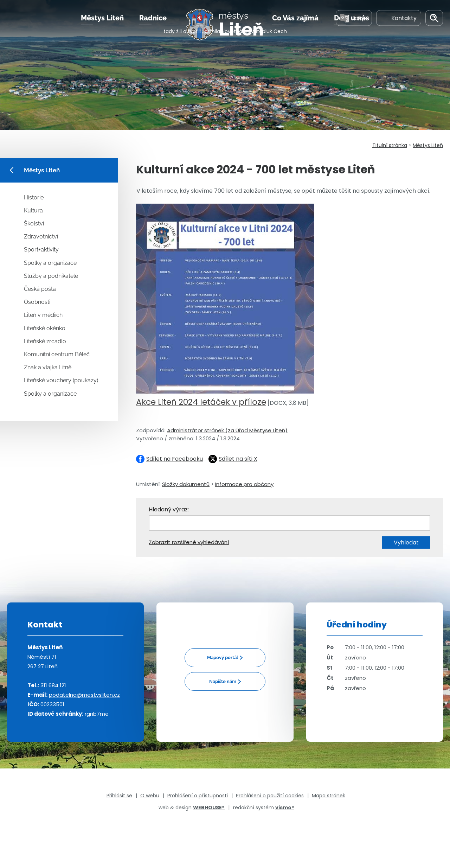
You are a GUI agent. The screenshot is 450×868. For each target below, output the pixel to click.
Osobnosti (37, 302)
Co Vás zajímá (295, 28)
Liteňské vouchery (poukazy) (61, 380)
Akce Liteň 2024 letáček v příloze (201, 402)
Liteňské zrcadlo (45, 341)
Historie (34, 197)
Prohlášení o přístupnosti (198, 796)
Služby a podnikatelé (51, 276)
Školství (34, 224)
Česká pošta (40, 289)
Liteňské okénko (45, 328)
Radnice (153, 28)
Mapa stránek (329, 796)
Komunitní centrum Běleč (57, 354)
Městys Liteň (102, 28)
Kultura (33, 210)
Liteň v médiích (43, 315)
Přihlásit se (119, 796)
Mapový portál (223, 658)
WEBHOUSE (209, 808)
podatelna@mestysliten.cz (84, 695)
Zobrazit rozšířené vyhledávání (189, 542)
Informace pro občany (244, 484)
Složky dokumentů (186, 484)
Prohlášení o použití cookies (270, 796)
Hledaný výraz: (169, 509)
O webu (150, 796)
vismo (285, 808)
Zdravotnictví (41, 237)
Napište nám (223, 681)
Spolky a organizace (50, 263)
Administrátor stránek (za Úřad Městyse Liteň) (227, 430)
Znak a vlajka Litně (48, 367)
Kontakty (399, 28)
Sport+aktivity (41, 250)
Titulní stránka (390, 145)
